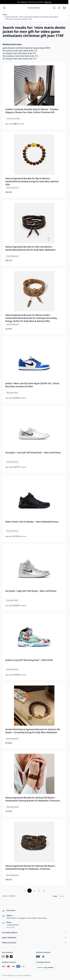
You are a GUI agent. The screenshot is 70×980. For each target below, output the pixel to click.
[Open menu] (4, 8)
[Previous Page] (25, 891)
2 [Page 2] (34, 891)
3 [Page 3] (39, 891)
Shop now (48, 2)
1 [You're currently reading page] (29, 891)
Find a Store (11, 910)
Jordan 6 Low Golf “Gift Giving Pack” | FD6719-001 (29, 660)
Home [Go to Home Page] (5, 15)
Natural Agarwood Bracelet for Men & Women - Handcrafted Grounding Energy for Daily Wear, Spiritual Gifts (32, 181)
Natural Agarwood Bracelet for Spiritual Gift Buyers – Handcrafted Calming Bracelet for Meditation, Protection (33, 799)
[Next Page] (44, 891)
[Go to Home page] (34, 8)
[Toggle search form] (54, 8)
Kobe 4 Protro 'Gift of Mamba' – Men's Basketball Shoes (32, 522)
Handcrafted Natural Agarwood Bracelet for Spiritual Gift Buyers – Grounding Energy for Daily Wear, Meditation (33, 731)
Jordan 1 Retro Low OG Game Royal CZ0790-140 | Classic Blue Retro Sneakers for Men (32, 385)
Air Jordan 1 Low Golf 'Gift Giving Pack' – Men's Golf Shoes (33, 453)
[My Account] (59, 8)
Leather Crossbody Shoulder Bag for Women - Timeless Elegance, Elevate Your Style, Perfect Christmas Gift (32, 111)
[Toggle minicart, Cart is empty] (64, 8)
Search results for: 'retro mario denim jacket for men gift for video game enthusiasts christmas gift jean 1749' (32, 18)
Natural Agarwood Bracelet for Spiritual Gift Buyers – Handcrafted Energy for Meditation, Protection (31, 867)
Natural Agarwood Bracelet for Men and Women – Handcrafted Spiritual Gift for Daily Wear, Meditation (30, 248)
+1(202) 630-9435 (13, 925)
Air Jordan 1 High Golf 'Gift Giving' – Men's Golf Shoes (31, 591)
